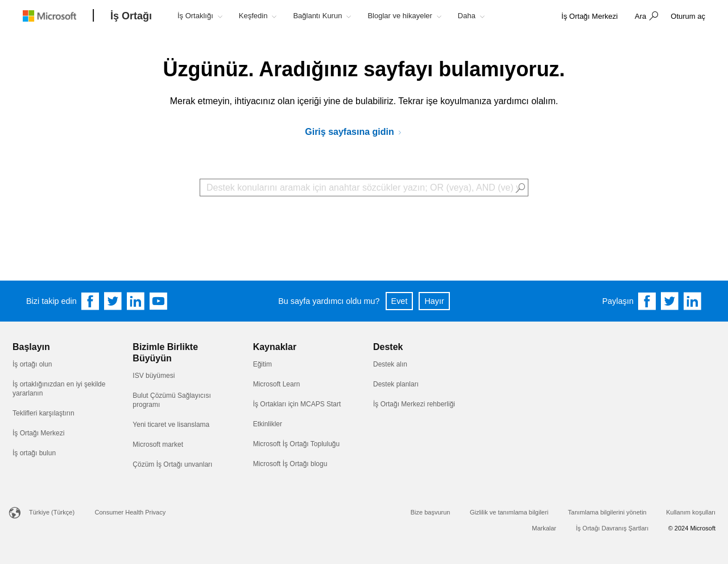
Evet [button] (400, 301)
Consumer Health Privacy (131, 512)
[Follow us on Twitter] (113, 301)
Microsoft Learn (277, 384)
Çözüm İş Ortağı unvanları (172, 464)
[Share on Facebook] (647, 301)
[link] (590, 17)
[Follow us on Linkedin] (136, 301)
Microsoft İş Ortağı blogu (290, 464)
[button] (645, 17)
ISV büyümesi (154, 376)
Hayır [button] (434, 301)
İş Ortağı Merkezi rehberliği (414, 404)
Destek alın (390, 364)
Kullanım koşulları (691, 512)
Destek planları (396, 384)
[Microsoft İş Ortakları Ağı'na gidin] (357, 132)
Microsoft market (158, 444)
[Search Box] (364, 188)
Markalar (544, 528)
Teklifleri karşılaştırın (44, 413)
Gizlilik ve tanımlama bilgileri (509, 512)
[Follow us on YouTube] (159, 301)
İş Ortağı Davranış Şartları (612, 528)
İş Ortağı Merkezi (38, 433)
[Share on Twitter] (670, 301)
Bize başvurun (431, 512)
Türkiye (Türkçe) (52, 512)
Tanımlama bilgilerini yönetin (607, 512)
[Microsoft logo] (58, 16)
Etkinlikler (268, 424)
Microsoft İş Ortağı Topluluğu (297, 444)
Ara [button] (640, 16)
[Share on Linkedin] (693, 301)
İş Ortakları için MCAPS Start (297, 404)
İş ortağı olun (32, 364)
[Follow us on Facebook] (90, 301)
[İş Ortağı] (131, 17)
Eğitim (262, 364)
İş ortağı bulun (34, 453)
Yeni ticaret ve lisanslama (171, 425)
